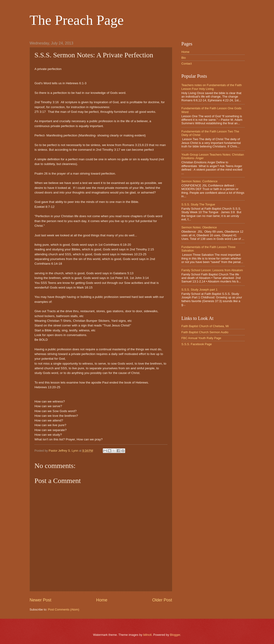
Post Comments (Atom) (64, 609)
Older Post (162, 600)
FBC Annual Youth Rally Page (201, 338)
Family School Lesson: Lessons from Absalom (212, 270)
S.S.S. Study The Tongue (198, 204)
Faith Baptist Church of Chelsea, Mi (205, 326)
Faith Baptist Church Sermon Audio (205, 332)
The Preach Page (77, 20)
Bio (184, 58)
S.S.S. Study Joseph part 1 (200, 290)
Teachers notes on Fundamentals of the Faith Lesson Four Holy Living (212, 87)
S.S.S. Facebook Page (197, 344)
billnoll (147, 635)
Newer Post (41, 600)
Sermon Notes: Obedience (199, 227)
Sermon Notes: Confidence (200, 181)
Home (102, 600)
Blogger (175, 635)
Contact (187, 64)
